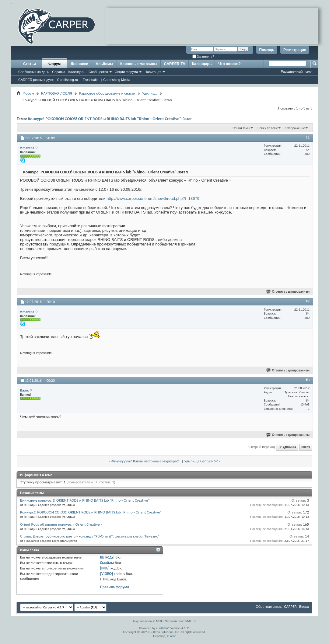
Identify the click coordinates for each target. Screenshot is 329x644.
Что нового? (229, 64)
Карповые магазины (139, 64)
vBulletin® (163, 628)
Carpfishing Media (117, 80)
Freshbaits (91, 80)
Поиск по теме (268, 128)
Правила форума (114, 587)
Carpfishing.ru (68, 80)
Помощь (267, 50)
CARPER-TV (175, 64)
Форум (54, 64)
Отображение (295, 128)
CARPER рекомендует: (36, 80)
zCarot (171, 636)
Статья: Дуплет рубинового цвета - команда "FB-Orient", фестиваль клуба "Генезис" (90, 536)
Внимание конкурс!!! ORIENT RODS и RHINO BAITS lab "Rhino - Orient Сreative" (85, 500)
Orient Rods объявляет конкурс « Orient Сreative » (61, 524)
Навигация (153, 72)
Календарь (77, 72)
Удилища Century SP (201, 461)
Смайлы (107, 563)
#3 (308, 380)
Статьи (30, 64)
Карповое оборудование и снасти (107, 93)
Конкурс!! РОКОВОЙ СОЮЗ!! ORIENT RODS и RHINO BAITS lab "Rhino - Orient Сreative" (91, 512)
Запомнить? (203, 57)
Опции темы (241, 128)
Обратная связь (269, 606)
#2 (308, 301)
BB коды (107, 557)
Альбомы (104, 64)
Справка (59, 72)
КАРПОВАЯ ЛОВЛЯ (56, 93)
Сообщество (98, 72)
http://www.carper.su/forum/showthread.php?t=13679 (153, 198)
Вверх (306, 447)
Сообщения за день (34, 72)
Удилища (150, 93)
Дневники (79, 64)
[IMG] (105, 568)
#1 (308, 138)
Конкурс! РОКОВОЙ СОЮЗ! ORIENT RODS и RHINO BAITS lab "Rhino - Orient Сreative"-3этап (110, 119)
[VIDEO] (106, 574)
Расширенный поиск (296, 71)
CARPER (290, 606)
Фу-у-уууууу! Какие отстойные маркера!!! (146, 461)
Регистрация (295, 50)
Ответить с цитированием (288, 292)
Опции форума (126, 72)
